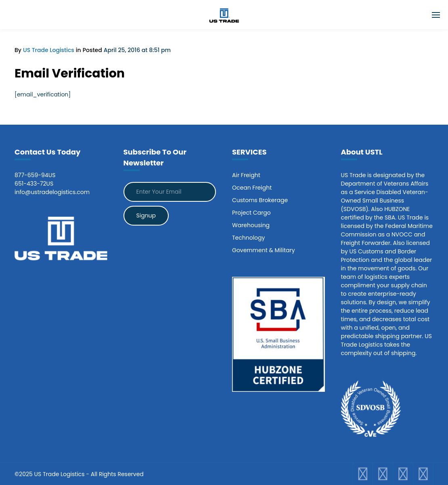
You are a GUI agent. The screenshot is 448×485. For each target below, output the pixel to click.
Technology (248, 238)
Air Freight (246, 175)
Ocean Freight (252, 188)
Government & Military (264, 250)
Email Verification (70, 73)
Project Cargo (251, 213)
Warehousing (251, 225)
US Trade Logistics (49, 50)
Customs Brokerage (260, 200)
